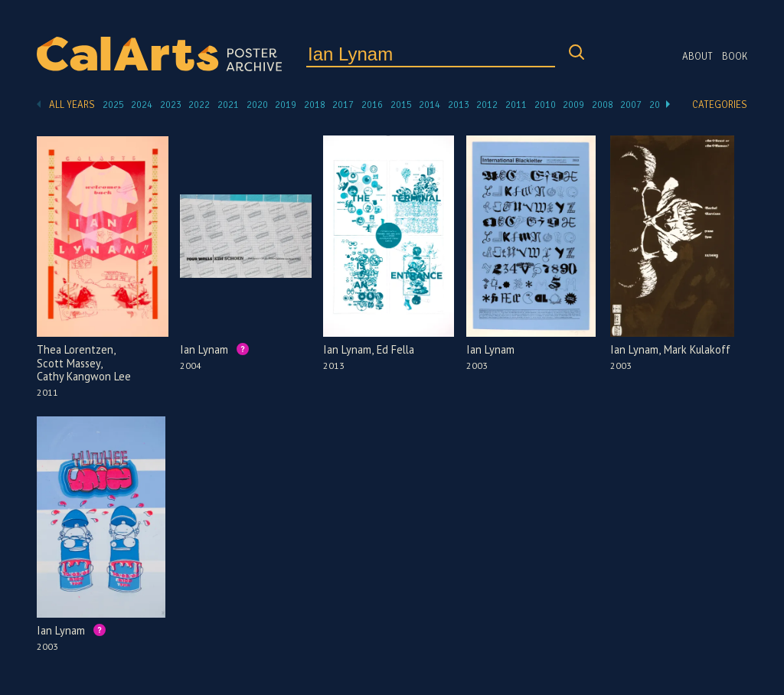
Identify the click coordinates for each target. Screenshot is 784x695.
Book (735, 57)
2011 (516, 105)
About (697, 57)
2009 (573, 105)
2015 (401, 105)
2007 (631, 105)
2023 (171, 105)
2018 (315, 105)
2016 (372, 105)
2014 (430, 105)
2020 (257, 105)
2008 (603, 105)
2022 (199, 105)
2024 (142, 105)
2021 (228, 105)
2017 (343, 105)
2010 (545, 105)
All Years (72, 105)
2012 (487, 105)
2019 (286, 105)
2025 (113, 105)
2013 (459, 105)
